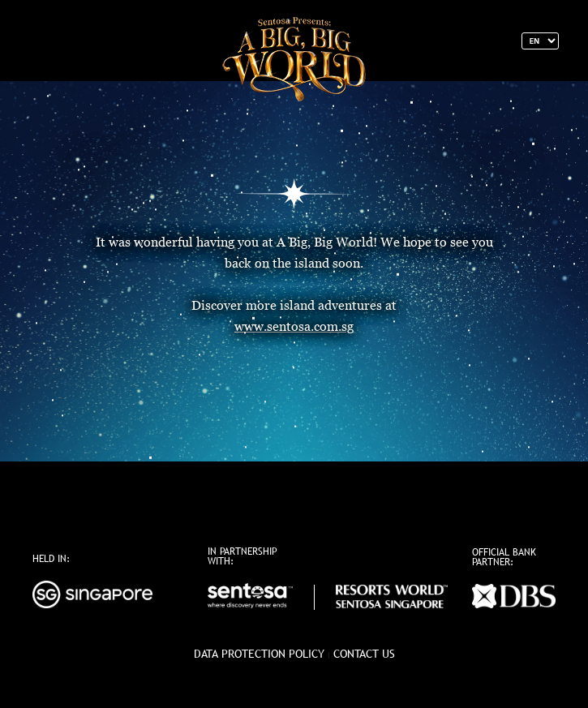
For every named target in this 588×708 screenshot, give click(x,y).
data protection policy (259, 654)
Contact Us (364, 654)
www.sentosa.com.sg (294, 326)
